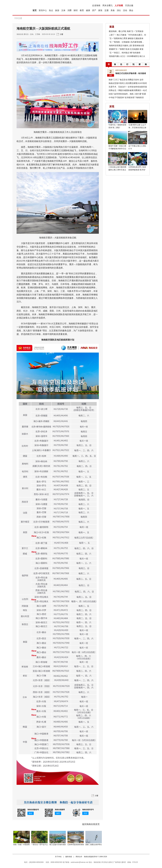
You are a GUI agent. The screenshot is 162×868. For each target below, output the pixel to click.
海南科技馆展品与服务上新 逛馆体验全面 (127, 46)
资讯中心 (43, 10)
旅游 (57, 10)
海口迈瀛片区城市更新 (58, 845)
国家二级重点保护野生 (94, 845)
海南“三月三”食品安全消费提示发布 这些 (126, 80)
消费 (69, 10)
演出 (119, 10)
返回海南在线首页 (91, 824)
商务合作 (79, 857)
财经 (76, 10)
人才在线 (119, 5)
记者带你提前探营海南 (76, 845)
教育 (82, 10)
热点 (51, 10)
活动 (125, 10)
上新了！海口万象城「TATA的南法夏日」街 (128, 35)
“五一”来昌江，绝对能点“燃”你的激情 (125, 53)
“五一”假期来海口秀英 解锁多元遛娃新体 (126, 38)
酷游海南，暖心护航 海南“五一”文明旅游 (126, 31)
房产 (94, 10)
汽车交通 (18, 18)
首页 (35, 10)
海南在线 (20, 34)
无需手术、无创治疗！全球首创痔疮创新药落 (128, 87)
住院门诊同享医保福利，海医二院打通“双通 (127, 94)
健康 (88, 10)
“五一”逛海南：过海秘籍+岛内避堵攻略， (127, 42)
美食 (113, 10)
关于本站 (58, 857)
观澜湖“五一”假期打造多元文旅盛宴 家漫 (126, 49)
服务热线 (69, 857)
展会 (131, 10)
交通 (106, 10)
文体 (63, 10)
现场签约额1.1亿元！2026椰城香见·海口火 (127, 56)
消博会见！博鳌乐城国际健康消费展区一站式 (128, 90)
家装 (100, 10)
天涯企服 (129, 5)
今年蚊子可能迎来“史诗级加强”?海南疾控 (126, 98)
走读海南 (96, 5)
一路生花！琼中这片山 (39, 845)
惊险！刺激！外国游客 (22, 845)
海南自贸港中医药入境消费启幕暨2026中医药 (128, 83)
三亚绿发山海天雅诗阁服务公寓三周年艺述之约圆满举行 (117, 170)
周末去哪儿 (108, 5)
